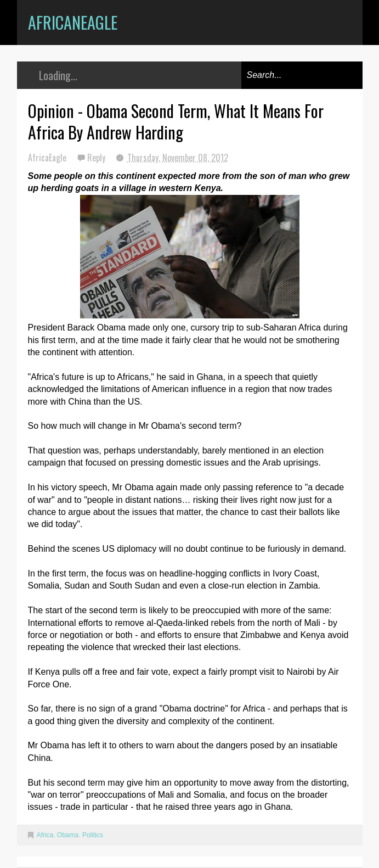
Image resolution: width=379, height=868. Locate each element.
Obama (68, 835)
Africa (45, 835)
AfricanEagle (73, 22)
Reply (97, 158)
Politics (93, 835)
